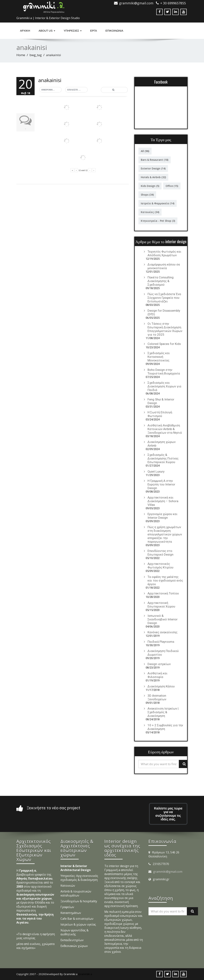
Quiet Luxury (156, 471)
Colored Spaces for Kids (164, 344)
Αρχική (25, 31)
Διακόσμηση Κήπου (161, 686)
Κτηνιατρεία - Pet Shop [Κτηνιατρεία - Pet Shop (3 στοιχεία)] (158, 221)
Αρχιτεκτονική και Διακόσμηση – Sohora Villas (163, 501)
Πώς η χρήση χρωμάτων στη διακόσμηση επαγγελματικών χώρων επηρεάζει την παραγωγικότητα (165, 534)
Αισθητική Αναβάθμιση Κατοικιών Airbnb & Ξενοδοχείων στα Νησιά (165, 429)
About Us (47, 31)
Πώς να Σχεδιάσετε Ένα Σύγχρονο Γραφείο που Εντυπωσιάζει (164, 298)
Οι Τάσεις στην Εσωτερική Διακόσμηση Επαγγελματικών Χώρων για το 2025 (165, 329)
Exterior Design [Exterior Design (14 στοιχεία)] (153, 168)
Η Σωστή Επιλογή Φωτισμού (160, 414)
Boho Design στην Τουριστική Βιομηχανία (164, 372)
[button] (50, 90)
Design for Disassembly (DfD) (164, 312)
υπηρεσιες (73, 31)
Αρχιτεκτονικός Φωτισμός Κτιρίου (160, 566)
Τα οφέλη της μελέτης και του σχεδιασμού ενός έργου (165, 580)
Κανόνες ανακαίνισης (162, 632)
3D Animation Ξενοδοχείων (157, 697)
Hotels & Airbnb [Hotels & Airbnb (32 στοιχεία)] (153, 177)
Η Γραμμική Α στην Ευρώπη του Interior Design (161, 484)
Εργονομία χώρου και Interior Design (162, 516)
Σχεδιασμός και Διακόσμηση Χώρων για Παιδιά (164, 386)
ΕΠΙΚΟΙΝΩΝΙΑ (114, 31)
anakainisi (50, 80)
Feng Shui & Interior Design (161, 401)
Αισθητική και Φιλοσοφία (157, 675)
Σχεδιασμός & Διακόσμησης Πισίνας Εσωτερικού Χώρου (163, 458)
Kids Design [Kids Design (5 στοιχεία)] (150, 186)
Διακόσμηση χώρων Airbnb (162, 444)
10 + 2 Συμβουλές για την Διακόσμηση (165, 727)
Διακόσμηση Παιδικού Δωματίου (163, 653)
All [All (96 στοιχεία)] (145, 151)
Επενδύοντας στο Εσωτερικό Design (160, 553)
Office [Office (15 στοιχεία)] (172, 186)
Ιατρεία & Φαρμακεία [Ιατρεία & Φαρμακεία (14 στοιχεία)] (158, 203)
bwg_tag (36, 55)
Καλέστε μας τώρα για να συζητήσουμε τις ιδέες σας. (168, 814)
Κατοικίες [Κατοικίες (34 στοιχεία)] (150, 212)
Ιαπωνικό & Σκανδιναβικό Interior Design (163, 619)
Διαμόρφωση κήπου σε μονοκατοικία (164, 266)
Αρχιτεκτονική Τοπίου (163, 593)
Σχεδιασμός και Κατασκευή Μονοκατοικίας (159, 357)
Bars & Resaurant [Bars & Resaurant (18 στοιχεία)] (155, 160)
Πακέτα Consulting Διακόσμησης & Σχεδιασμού (161, 281)
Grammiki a (85, 974)
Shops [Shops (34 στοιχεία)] (147, 195)
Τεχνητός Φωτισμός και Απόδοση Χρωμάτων (164, 253)
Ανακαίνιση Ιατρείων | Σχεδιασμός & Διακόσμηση (163, 712)
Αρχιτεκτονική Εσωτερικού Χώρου (161, 605)
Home (21, 55)
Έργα (94, 31)
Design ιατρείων (159, 664)
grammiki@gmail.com (168, 872)
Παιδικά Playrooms (161, 642)
